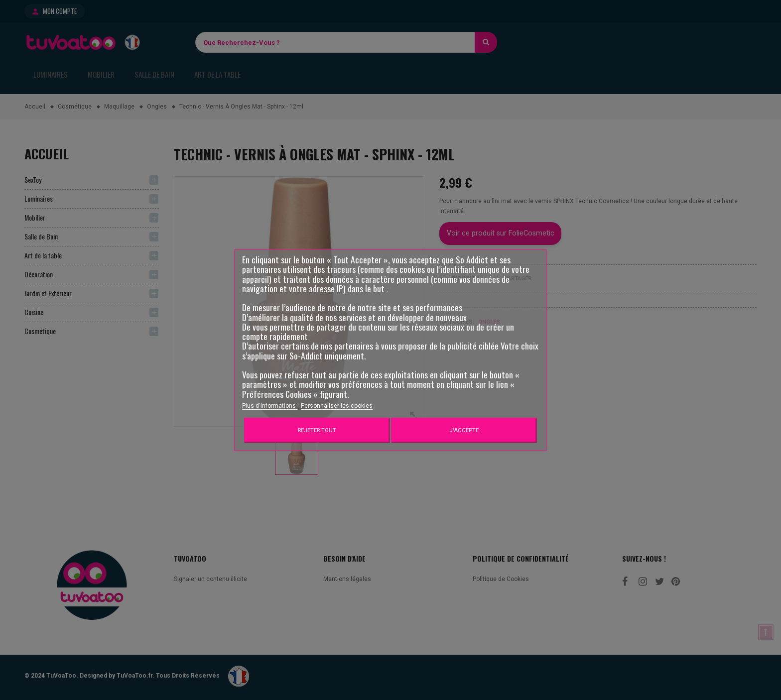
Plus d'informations (270, 406)
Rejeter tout (317, 430)
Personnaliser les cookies (337, 406)
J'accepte (464, 430)
